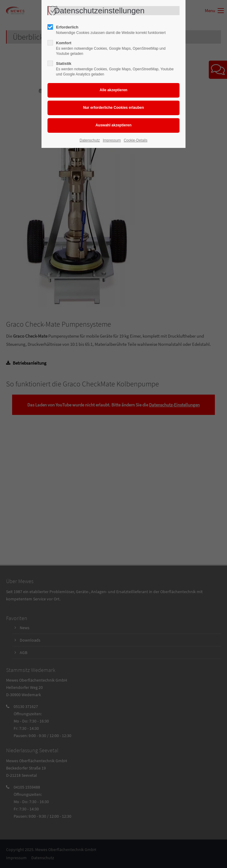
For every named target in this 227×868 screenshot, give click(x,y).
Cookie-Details (136, 140)
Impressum (112, 140)
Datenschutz (90, 140)
